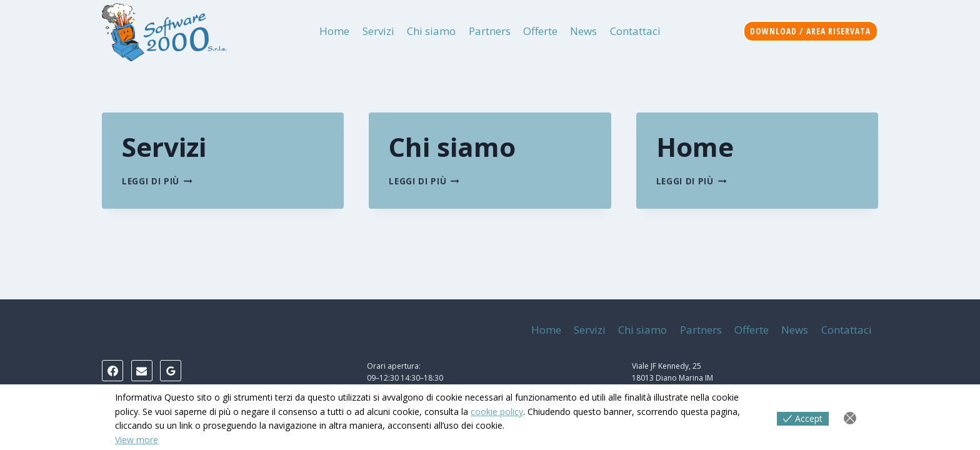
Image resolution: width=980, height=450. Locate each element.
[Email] (142, 371)
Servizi (378, 31)
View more (137, 440)
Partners (490, 31)
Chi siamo (431, 31)
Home (334, 31)
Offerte (540, 31)
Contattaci (635, 31)
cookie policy (497, 412)
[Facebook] (112, 371)
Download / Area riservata (810, 31)
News (583, 31)
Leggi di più (157, 181)
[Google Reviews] (171, 371)
